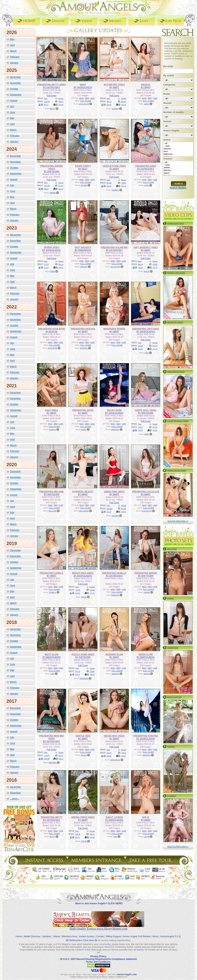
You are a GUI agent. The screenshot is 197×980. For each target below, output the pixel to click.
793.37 (140, 427)
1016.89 (47, 759)
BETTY (52, 109)
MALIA (147, 271)
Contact (100, 936)
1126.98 (47, 102)
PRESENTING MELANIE (52, 492)
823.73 (77, 837)
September (16, 95)
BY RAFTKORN (52, 171)
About (155, 936)
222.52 (61, 759)
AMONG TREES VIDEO (83, 817)
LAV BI (147, 837)
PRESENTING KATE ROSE (52, 329)
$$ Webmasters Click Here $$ (81, 940)
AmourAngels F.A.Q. (171, 936)
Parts (46, 98)
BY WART (114, 87)
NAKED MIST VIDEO (114, 736)
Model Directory (32, 936)
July (12, 106)
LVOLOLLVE (84, 104)
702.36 (140, 430)
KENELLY (115, 595)
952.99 (109, 183)
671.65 (155, 427)
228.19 (124, 512)
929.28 (78, 834)
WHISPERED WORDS (114, 329)
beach (178, 173)
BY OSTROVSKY (52, 87)
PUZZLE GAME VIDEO (83, 654)
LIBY (52, 674)
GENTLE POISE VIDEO (114, 166)
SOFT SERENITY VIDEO (146, 247)
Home (19, 936)
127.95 (92, 593)
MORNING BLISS (114, 654)
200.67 (124, 756)
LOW (93, 98)
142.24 (155, 430)
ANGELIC (146, 85)
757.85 (46, 264)
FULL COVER (86, 101)
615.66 (92, 590)
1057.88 (47, 186)
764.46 (92, 671)
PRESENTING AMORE (146, 573)
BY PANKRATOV (83, 250)
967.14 (109, 102)
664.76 (140, 349)
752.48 (140, 346)
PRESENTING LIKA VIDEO (146, 329)
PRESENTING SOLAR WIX (114, 247)
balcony (178, 149)
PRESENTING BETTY (51, 817)
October (14, 89)
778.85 (124, 183)
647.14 (155, 346)
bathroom (178, 154)
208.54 (124, 186)
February (15, 57)
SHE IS (146, 817)
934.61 (46, 189)
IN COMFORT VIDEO (114, 85)
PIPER (52, 271)
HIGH (82, 98)
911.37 (109, 512)
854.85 (109, 105)
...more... (15, 799)
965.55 (61, 755)
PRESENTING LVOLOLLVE (146, 492)
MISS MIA (52, 763)
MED (87, 98)
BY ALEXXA (52, 331)
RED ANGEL (84, 511)
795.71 (92, 834)
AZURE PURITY (83, 166)
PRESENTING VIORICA (52, 573)
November (15, 83)
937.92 (78, 671)
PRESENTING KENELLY (114, 573)
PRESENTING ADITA (83, 410)
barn (178, 151)
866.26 (140, 264)
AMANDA (115, 674)
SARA (147, 185)
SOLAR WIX (115, 267)
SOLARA (115, 516)
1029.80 (110, 509)
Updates (47, 936)
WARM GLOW (146, 654)
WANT (83, 85)
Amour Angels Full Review (137, 936)
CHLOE (84, 841)
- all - (178, 143)
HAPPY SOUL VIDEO (146, 410)
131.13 (155, 349)
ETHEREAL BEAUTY (83, 492)
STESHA (84, 185)
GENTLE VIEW (83, 736)
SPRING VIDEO (51, 247)
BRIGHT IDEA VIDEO (83, 573)
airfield (178, 168)
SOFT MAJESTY (83, 247)
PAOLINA (84, 348)
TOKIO (84, 597)
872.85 (61, 186)
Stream (61, 98)
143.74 (155, 267)
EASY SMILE (52, 410)
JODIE (147, 434)
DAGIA (84, 755)
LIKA (147, 353)
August (14, 101)
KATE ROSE (53, 348)
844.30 (109, 756)
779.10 (124, 753)
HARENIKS (84, 678)
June (13, 112)
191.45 (61, 189)
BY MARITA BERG (52, 657)
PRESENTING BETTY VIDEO (52, 85)
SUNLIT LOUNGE (114, 817)
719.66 (78, 590)
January (14, 63)
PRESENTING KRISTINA (146, 736)
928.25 (61, 102)
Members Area (70, 936)
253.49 (61, 105)
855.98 (124, 509)
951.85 (109, 753)
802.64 (124, 102)
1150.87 (47, 755)
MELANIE (53, 511)
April (12, 45)
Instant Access (87, 936)
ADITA (147, 104)
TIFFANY (84, 267)
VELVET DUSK (114, 410)
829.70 (77, 674)
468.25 (61, 267)
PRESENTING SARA (146, 166)
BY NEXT (83, 169)
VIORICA (115, 190)
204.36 (124, 105)
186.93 (92, 674)
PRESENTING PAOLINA (83, 329)
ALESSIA (115, 109)
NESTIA (147, 674)
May (12, 39)
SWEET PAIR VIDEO (114, 492)
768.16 (140, 267)
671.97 (46, 267)
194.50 (92, 837)
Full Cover (52, 95)
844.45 (109, 186)
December (15, 77)
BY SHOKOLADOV (83, 87)
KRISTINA (115, 429)
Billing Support (114, 936)
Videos (56, 936)
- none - (178, 146)
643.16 (61, 264)
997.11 (46, 105)
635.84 (77, 593)
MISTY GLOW (51, 654)
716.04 (155, 264)
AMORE (52, 193)
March (13, 51)
